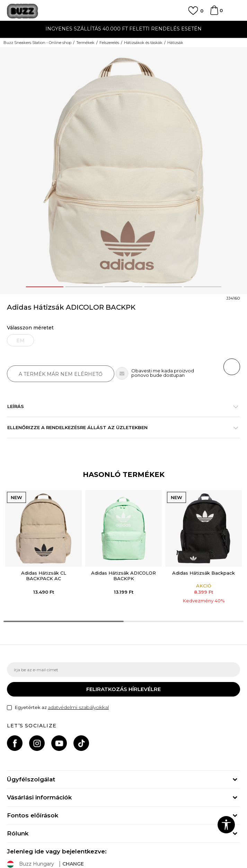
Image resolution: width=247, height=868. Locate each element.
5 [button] (202, 287)
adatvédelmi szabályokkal (78, 707)
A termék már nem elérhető (61, 374)
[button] (232, 367)
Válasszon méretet (30, 328)
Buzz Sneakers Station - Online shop (37, 43)
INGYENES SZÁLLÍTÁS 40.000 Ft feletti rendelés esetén (123, 29)
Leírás (120, 406)
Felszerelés (109, 43)
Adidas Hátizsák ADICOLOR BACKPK (123, 576)
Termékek (85, 43)
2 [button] (84, 287)
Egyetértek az (62, 707)
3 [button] (123, 287)
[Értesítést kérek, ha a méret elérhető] (20, 340)
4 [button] (163, 287)
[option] (123, 30)
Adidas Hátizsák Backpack (204, 573)
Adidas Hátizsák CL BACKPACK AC (44, 576)
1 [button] (44, 287)
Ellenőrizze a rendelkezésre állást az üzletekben (120, 427)
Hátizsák (175, 43)
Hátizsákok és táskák (143, 43)
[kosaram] (214, 14)
